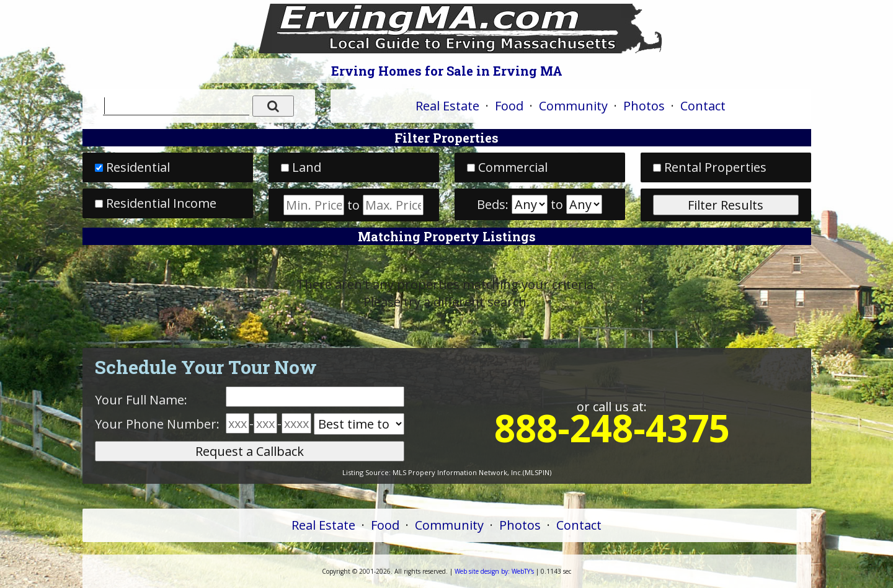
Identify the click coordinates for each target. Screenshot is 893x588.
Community (573, 106)
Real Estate (447, 106)
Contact (703, 106)
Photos (644, 106)
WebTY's (494, 571)
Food (509, 106)
